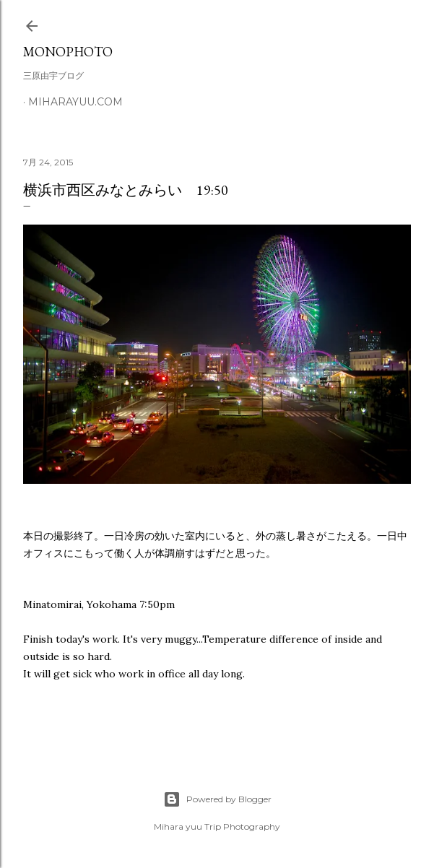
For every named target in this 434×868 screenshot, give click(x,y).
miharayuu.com (75, 102)
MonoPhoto (68, 52)
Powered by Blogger (217, 799)
